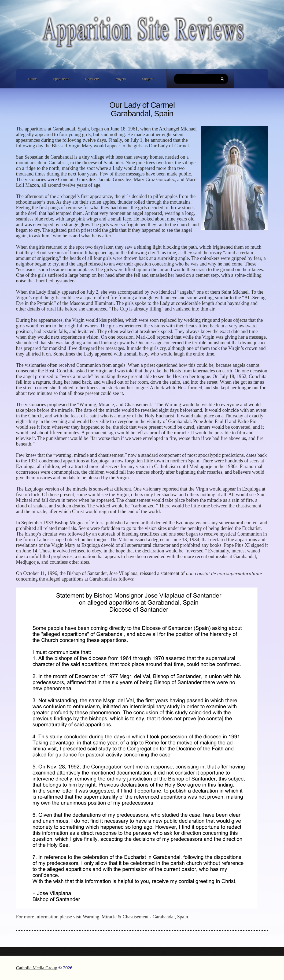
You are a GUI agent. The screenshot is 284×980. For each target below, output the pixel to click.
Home (33, 79)
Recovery (92, 79)
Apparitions (61, 79)
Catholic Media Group (37, 968)
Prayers (120, 79)
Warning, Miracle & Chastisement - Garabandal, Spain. (136, 917)
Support (148, 79)
